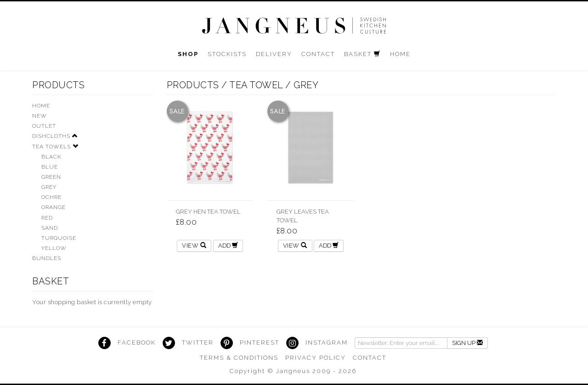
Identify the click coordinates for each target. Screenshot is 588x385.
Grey (49, 187)
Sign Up (467, 343)
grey (306, 85)
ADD (228, 246)
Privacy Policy (316, 358)
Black (51, 157)
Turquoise (59, 238)
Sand (50, 228)
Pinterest (260, 343)
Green (51, 177)
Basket (51, 281)
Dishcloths (51, 136)
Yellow (54, 248)
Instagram (327, 343)
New (40, 116)
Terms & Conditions (239, 358)
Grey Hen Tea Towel (208, 212)
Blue (50, 167)
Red (47, 218)
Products (58, 85)
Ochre (51, 197)
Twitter (198, 343)
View (194, 246)
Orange (54, 207)
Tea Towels (51, 147)
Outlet (44, 126)
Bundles (47, 258)
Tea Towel (256, 85)
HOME (41, 106)
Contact (370, 358)
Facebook (137, 343)
